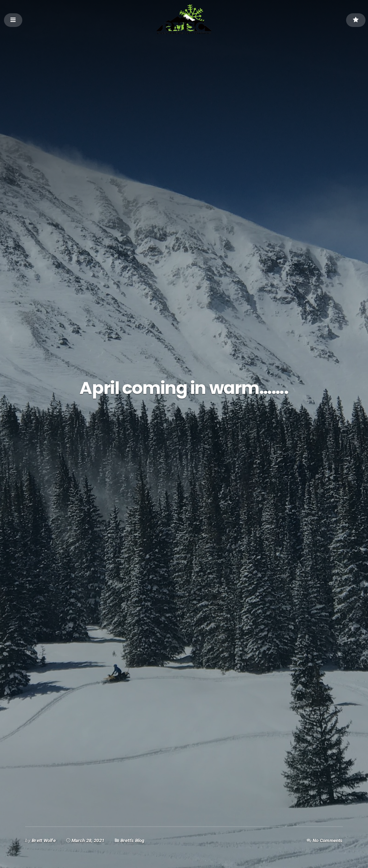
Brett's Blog (132, 841)
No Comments (328, 841)
